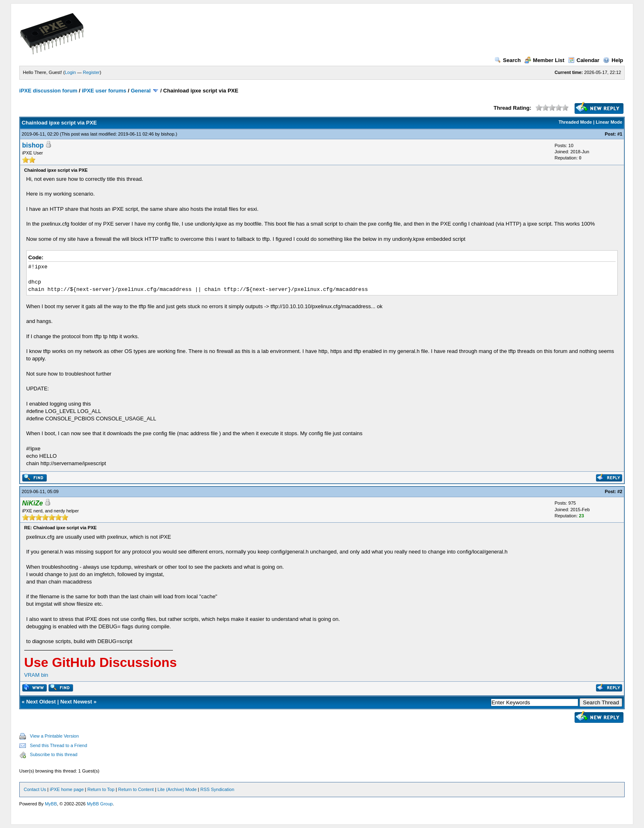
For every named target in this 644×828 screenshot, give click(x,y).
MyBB (51, 804)
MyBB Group (100, 804)
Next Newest (76, 702)
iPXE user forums (104, 91)
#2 (620, 491)
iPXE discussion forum (48, 91)
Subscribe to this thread (54, 754)
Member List (545, 60)
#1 (620, 134)
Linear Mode (609, 122)
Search (508, 60)
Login (70, 72)
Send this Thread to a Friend (59, 745)
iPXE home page (67, 789)
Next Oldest (41, 702)
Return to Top (101, 789)
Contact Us (35, 789)
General (140, 91)
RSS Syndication (217, 789)
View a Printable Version (54, 736)
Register (91, 72)
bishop (168, 134)
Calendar (584, 60)
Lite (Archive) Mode (177, 789)
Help (613, 60)
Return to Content (136, 789)
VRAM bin (36, 675)
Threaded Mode (575, 122)
